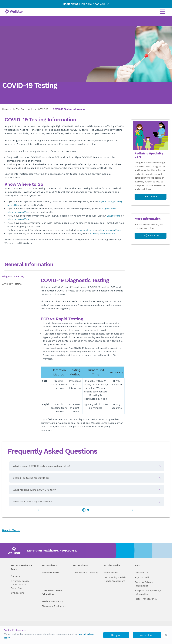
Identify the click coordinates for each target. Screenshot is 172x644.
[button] (84, 510)
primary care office (18, 212)
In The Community (23, 109)
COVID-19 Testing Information (69, 109)
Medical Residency (52, 601)
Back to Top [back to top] (11, 530)
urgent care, (106, 201)
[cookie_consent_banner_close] (166, 635)
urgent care (114, 216)
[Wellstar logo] (14, 12)
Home (6, 109)
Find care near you (86, 4)
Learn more (150, 196)
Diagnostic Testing (13, 276)
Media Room (111, 573)
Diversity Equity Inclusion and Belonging (20, 584)
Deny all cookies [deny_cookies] (116, 636)
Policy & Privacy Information (144, 584)
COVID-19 (43, 109)
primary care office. (18, 219)
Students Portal (51, 573)
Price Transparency (146, 599)
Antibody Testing (12, 284)
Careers (15, 576)
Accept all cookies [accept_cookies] (147, 636)
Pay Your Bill (142, 577)
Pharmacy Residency (54, 606)
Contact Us (141, 573)
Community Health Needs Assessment (115, 579)
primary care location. (103, 234)
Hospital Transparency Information (148, 592)
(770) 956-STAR (151, 235)
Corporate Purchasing (86, 573)
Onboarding (18, 593)
